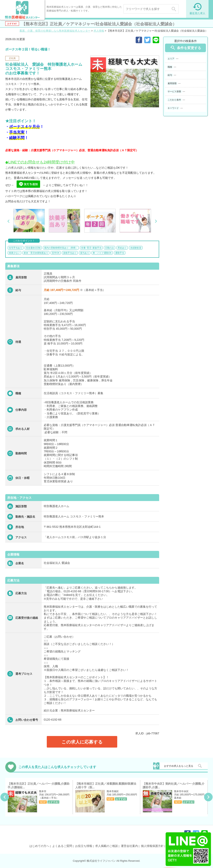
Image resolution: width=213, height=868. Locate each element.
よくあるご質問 (62, 846)
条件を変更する (185, 48)
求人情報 (99, 31)
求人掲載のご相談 (106, 846)
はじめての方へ (39, 846)
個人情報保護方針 (152, 846)
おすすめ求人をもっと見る (179, 766)
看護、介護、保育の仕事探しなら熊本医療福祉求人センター (55, 31)
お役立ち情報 (84, 846)
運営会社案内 (129, 846)
